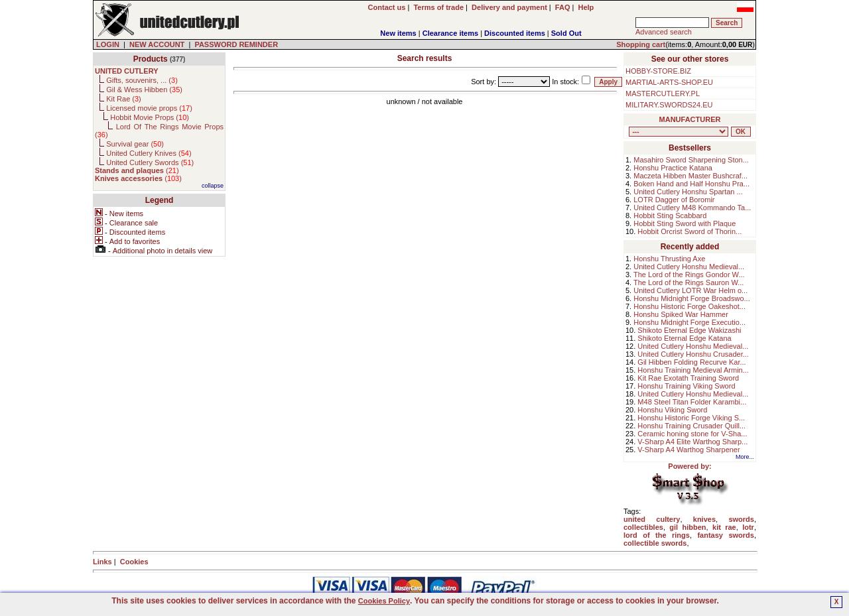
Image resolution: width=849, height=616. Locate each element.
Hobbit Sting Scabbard (670, 216)
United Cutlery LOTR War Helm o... (690, 290)
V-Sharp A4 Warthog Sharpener (688, 450)
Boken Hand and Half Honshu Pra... (691, 184)
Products (151, 59)
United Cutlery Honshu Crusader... (693, 354)
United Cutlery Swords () (150, 162)
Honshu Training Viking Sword (686, 386)
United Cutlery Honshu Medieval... (689, 267)
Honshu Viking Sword (672, 410)
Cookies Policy (384, 601)
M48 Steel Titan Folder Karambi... (692, 402)
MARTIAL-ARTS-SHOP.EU (669, 82)
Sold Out (566, 33)
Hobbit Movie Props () (150, 117)
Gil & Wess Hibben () (144, 90)
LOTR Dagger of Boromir (674, 200)
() (137, 170)
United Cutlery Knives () (149, 153)
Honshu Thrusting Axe (669, 259)
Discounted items (515, 33)
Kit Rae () (124, 99)
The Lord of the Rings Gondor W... (689, 275)
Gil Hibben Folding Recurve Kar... (691, 362)
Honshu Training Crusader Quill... (691, 426)
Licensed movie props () (149, 108)
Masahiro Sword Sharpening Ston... (691, 160)
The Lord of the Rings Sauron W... (688, 282)
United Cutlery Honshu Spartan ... (688, 192)
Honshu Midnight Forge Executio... (689, 322)
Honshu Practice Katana (673, 168)
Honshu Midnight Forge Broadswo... (691, 298)
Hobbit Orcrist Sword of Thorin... (689, 231)
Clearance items (450, 33)
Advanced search (664, 32)
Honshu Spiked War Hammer (681, 314)
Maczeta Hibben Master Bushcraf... (690, 176)
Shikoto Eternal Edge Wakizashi (689, 330)
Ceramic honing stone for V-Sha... (692, 434)
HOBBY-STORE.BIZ (658, 71)
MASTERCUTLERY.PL (663, 93)
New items (398, 33)
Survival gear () (135, 144)
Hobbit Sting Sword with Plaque (685, 223)
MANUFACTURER (690, 119)
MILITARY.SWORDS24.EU (669, 105)
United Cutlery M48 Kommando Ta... (692, 208)
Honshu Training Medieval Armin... (693, 370)
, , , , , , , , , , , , (679, 132)
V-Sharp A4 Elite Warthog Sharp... (692, 442)
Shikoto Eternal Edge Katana (684, 338)
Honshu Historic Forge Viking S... (691, 418)
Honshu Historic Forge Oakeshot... (689, 306)
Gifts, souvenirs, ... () (142, 80)
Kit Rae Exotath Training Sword (688, 378)
